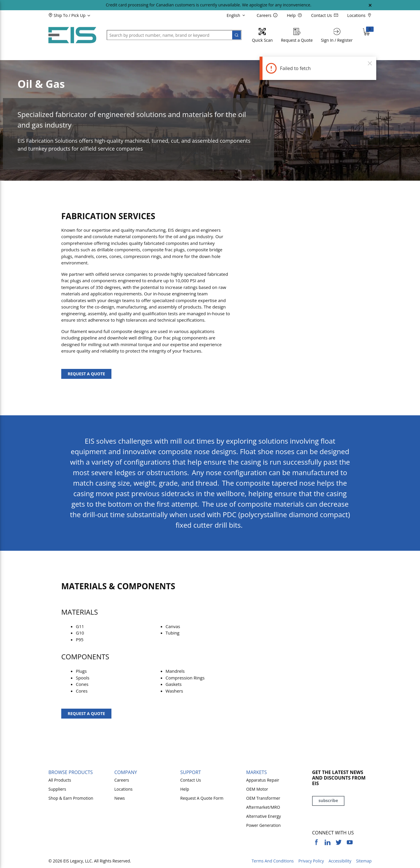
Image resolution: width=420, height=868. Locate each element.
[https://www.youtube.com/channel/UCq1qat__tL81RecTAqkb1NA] (350, 842)
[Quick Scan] (262, 35)
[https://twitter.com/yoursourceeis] (339, 842)
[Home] (72, 35)
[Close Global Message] (370, 5)
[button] (79, 15)
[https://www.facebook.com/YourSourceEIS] (316, 842)
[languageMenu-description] (237, 15)
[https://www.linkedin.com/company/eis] (328, 842)
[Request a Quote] (297, 35)
